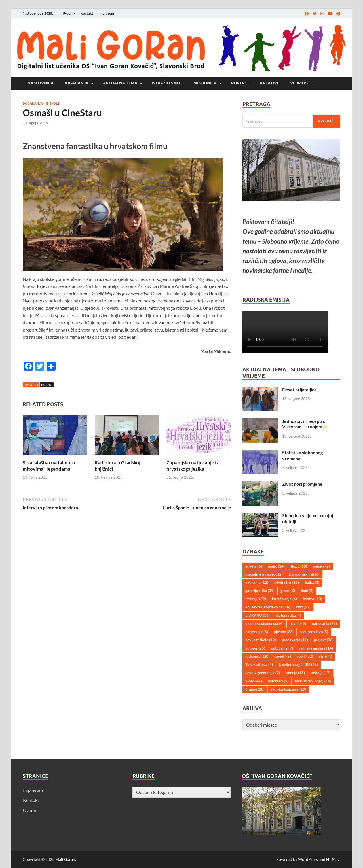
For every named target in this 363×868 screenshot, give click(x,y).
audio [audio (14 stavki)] (276, 566)
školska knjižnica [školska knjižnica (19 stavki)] (288, 689)
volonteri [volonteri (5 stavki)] (278, 681)
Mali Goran (65, 859)
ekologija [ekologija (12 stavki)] (257, 582)
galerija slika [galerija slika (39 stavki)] (260, 591)
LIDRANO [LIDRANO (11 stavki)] (258, 615)
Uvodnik (69, 13)
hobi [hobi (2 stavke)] (307, 591)
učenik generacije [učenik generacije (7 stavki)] (263, 673)
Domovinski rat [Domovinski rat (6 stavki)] (304, 574)
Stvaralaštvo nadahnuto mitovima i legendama (49, 466)
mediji (47, 385)
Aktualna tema (120, 83)
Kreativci (270, 83)
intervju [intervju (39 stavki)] (256, 599)
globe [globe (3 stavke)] (288, 591)
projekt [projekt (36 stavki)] (324, 640)
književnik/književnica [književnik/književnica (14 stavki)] (268, 607)
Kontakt (87, 13)
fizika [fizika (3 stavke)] (312, 582)
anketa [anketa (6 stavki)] (254, 566)
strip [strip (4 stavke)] (326, 656)
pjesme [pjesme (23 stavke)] (284, 632)
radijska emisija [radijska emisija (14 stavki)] (316, 648)
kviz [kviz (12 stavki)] (303, 607)
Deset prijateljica (299, 390)
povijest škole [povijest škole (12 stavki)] (261, 640)
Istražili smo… (168, 83)
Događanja (76, 83)
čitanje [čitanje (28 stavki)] (255, 689)
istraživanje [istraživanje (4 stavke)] (284, 599)
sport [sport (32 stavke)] (305, 656)
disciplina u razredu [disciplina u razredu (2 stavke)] (264, 574)
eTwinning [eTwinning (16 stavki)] (287, 582)
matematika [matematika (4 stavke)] (288, 615)
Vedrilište (301, 83)
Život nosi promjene (302, 484)
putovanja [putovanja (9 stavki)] (282, 648)
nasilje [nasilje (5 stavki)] (298, 623)
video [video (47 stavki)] (254, 681)
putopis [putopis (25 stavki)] (255, 648)
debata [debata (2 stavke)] (321, 566)
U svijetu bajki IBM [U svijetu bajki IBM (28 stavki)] (298, 665)
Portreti (241, 83)
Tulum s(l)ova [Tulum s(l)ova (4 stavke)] (259, 665)
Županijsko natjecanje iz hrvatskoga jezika (193, 466)
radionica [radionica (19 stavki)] (257, 656)
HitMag (333, 859)
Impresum (106, 13)
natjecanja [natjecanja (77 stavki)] (324, 623)
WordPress (308, 859)
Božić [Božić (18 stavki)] (299, 566)
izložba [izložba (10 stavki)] (313, 599)
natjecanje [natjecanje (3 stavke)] (257, 632)
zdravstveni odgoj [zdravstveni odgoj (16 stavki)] (313, 681)
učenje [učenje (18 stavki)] (295, 673)
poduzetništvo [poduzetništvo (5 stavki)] (314, 632)
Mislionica (205, 83)
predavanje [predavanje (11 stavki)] (295, 640)
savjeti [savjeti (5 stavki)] (283, 656)
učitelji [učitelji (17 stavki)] (321, 673)
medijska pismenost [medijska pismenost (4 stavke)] (264, 623)
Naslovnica (41, 83)
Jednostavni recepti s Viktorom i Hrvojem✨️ (305, 424)
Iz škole (53, 103)
